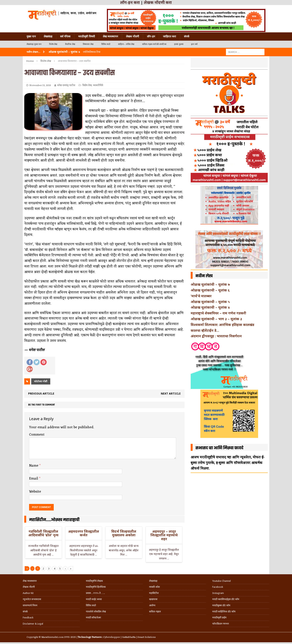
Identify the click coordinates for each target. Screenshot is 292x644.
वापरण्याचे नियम (30, 605)
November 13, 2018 (40, 85)
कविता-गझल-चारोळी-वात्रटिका (154, 44)
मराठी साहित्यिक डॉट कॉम (224, 612)
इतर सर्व (194, 44)
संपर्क (187, 36)
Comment (37, 435)
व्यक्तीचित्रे (98, 85)
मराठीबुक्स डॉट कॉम (221, 605)
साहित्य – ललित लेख (126, 44)
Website (35, 492)
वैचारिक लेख (70, 44)
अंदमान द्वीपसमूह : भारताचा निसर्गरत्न (216, 336)
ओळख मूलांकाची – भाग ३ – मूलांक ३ (216, 319)
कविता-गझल (155, 612)
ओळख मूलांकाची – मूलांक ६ (210, 290)
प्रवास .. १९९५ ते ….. (95, 593)
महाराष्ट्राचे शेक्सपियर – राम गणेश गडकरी (218, 313)
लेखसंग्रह (48, 36)
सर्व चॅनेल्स (65, 36)
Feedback (28, 618)
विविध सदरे (106, 44)
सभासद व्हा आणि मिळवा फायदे (219, 448)
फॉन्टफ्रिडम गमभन (221, 624)
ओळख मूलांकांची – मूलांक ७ (210, 284)
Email (34, 479)
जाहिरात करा (169, 36)
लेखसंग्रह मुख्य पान (34, 44)
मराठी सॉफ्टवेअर (93, 618)
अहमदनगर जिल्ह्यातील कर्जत (84, 533)
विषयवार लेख (88, 44)
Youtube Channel (222, 581)
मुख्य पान (31, 36)
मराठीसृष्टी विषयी (87, 36)
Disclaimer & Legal (33, 624)
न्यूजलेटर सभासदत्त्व (32, 599)
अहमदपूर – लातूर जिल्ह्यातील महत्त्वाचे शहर (164, 535)
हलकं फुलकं (179, 44)
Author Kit (28, 593)
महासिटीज (154, 593)
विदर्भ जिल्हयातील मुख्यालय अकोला (124, 533)
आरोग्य (152, 605)
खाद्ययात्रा (153, 599)
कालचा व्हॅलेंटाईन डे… (205, 330)
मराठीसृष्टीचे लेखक (94, 581)
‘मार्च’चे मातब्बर (201, 296)
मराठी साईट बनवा (94, 599)
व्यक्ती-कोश (154, 587)
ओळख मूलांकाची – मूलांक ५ (210, 302)
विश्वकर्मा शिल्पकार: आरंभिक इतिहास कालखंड (222, 325)
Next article (171, 393)
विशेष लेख (53, 44)
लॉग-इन (151, 36)
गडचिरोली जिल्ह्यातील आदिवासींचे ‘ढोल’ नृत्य (43, 533)
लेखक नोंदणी (133, 36)
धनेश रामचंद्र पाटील (66, 85)
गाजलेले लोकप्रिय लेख (96, 612)
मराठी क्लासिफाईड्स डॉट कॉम (226, 599)
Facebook (218, 587)
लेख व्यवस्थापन (110, 36)
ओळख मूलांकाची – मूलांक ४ (210, 307)
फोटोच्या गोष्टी (41, 381)
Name (34, 466)
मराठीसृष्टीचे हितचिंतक (96, 587)
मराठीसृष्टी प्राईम (219, 618)
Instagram (218, 593)
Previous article (41, 393)
